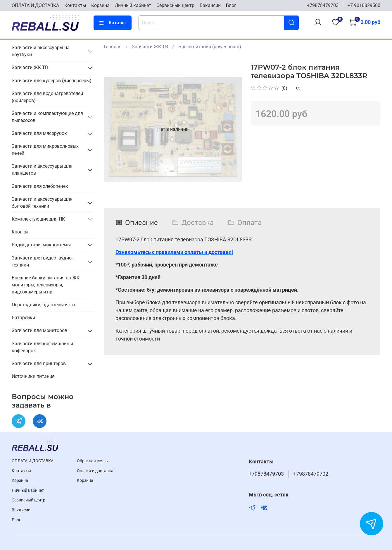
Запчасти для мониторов (39, 330)
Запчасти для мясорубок (39, 133)
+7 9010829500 (364, 5)
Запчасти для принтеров (39, 363)
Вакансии (210, 5)
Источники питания (33, 376)
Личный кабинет (133, 5)
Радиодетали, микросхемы (41, 245)
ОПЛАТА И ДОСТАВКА (35, 5)
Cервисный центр (175, 5)
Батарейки (23, 318)
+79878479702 (311, 474)
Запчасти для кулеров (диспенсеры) (52, 81)
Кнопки (20, 232)
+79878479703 (323, 5)
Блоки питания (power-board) (210, 47)
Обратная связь (92, 461)
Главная (113, 47)
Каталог (113, 23)
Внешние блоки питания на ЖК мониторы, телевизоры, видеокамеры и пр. (46, 285)
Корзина (100, 5)
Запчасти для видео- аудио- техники (42, 261)
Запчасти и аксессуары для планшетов (42, 170)
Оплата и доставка (95, 471)
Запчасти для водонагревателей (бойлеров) (47, 97)
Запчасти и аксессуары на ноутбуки (41, 51)
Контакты (75, 5)
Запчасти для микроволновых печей (45, 150)
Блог (231, 5)
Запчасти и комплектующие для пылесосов (47, 117)
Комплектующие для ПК (38, 219)
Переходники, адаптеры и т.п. (44, 305)
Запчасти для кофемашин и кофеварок (42, 347)
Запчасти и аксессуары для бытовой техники (42, 203)
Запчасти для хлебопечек (40, 186)
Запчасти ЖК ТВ (150, 47)
